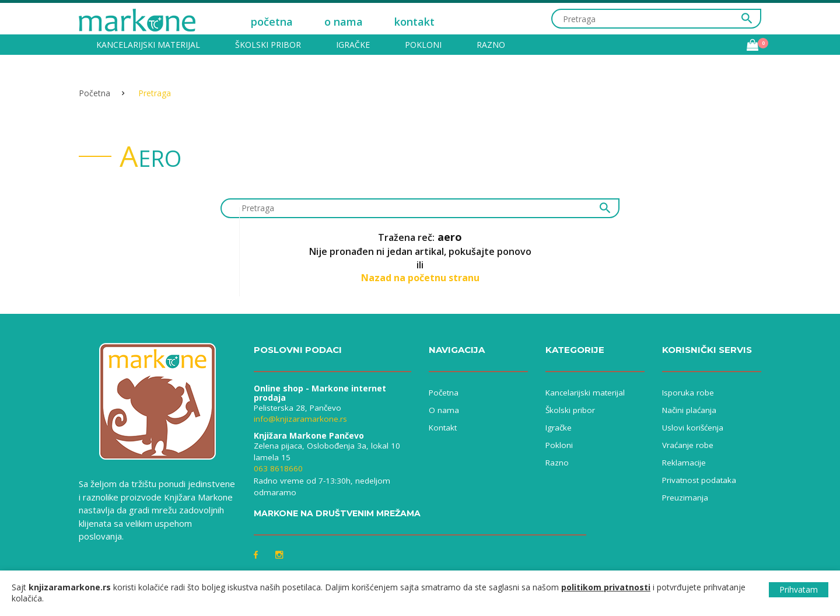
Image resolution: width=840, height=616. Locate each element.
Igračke (353, 45)
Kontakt (443, 428)
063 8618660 (278, 468)
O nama (444, 410)
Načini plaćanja (689, 410)
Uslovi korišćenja (693, 428)
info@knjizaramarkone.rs (300, 419)
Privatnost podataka (699, 480)
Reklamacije (684, 463)
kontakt (414, 22)
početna (272, 22)
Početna (94, 93)
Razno (491, 45)
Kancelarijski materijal (148, 45)
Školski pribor (268, 45)
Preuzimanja (685, 498)
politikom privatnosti (606, 587)
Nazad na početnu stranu (420, 278)
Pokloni (423, 45)
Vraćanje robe (688, 445)
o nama (344, 22)
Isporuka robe (688, 393)
